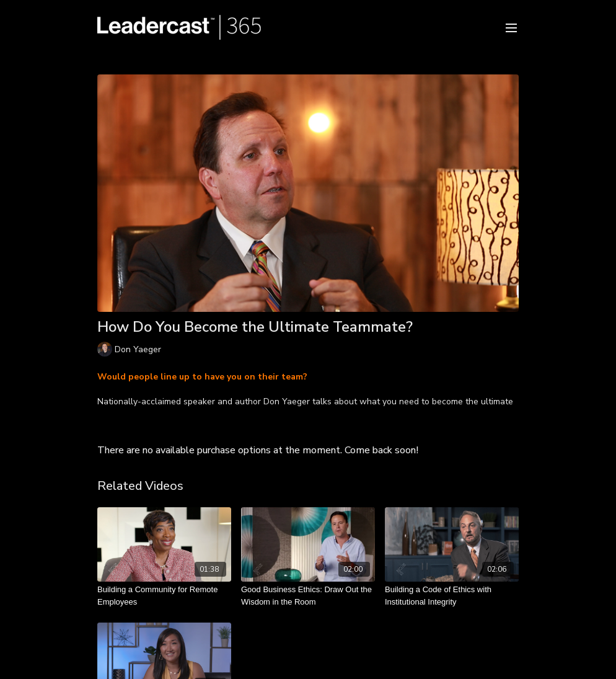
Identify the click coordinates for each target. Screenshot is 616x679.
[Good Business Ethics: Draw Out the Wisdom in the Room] (308, 596)
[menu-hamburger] (511, 27)
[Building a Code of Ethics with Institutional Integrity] (452, 596)
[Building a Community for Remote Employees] (164, 596)
